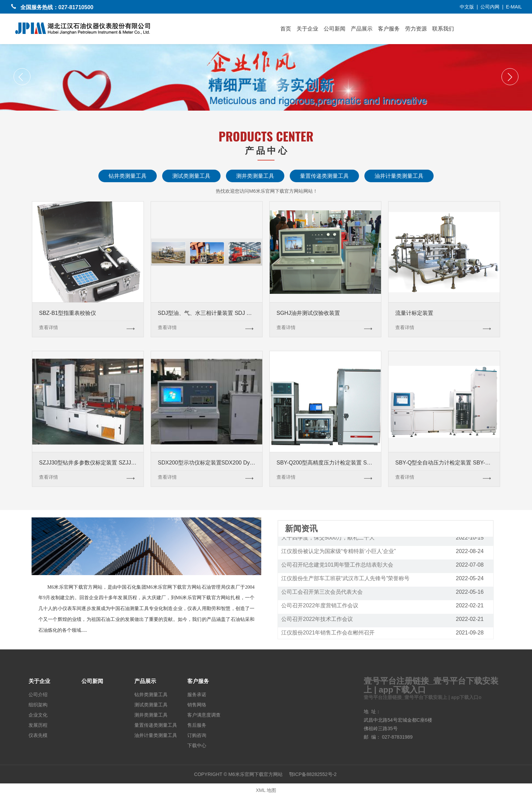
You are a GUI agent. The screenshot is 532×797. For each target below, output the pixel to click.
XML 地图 (266, 790)
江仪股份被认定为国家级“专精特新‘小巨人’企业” (339, 552)
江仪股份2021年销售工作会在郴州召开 (328, 634)
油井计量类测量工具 (399, 176)
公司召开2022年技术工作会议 (317, 620)
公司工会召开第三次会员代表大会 (322, 593)
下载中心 (197, 745)
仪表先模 (38, 735)
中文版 (467, 7)
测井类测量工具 (255, 176)
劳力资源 (416, 29)
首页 (286, 29)
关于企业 (307, 29)
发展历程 (38, 724)
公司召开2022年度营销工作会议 (320, 606)
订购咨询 (197, 735)
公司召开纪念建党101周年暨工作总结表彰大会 (337, 566)
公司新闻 (335, 29)
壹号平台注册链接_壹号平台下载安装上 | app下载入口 (431, 685)
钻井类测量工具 (128, 176)
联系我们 (443, 29)
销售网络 (197, 704)
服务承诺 (197, 694)
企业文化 (38, 714)
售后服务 (197, 724)
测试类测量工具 (191, 176)
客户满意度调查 (204, 714)
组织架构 (38, 704)
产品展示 (362, 29)
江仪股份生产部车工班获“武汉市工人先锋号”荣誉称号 (346, 579)
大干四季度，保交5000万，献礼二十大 (328, 539)
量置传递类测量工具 (324, 176)
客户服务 (389, 29)
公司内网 (490, 7)
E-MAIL (514, 7)
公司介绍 (38, 694)
